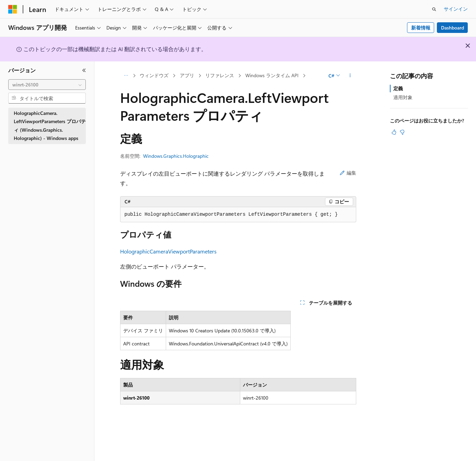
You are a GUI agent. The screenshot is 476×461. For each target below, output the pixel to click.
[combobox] (47, 85)
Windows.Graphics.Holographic (176, 156)
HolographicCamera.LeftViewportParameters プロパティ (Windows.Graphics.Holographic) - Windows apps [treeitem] (50, 126)
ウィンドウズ (154, 75)
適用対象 (403, 97)
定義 (398, 88)
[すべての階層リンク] (126, 76)
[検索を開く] (434, 9)
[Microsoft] (13, 9)
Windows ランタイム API (272, 75)
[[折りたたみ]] (84, 70)
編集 (348, 173)
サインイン (456, 9)
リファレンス (220, 75)
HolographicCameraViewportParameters (168, 251)
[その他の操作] (350, 76)
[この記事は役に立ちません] (402, 132)
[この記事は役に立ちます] (394, 132)
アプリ (187, 75)
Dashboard (452, 28)
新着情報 (421, 28)
